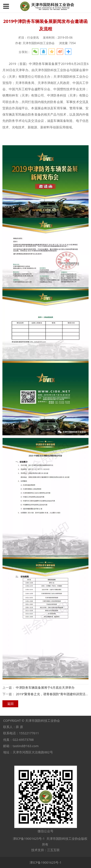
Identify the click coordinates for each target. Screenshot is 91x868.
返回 (10, 704)
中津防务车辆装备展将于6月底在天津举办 (45, 687)
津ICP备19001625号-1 (28, 839)
